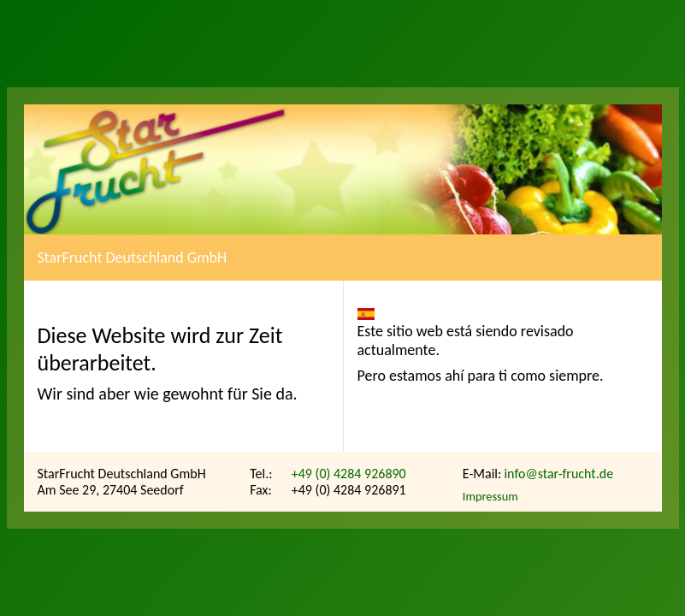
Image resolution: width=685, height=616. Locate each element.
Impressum (490, 496)
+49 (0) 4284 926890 (349, 474)
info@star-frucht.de (558, 474)
